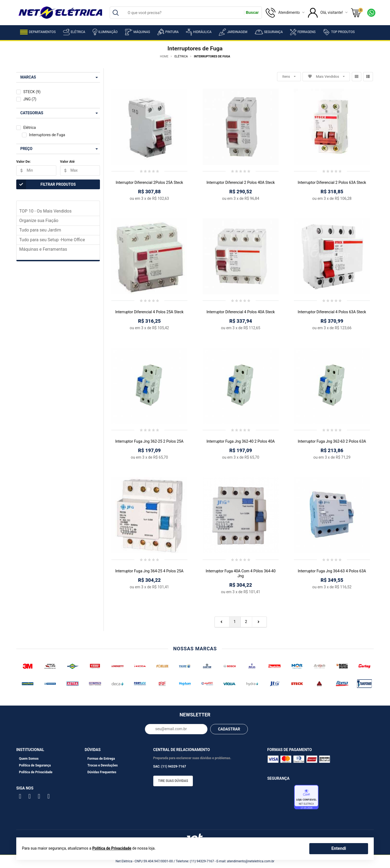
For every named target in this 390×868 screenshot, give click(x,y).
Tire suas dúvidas (173, 781)
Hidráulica (199, 32)
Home (164, 56)
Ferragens (303, 32)
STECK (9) (32, 92)
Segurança (269, 32)
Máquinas (138, 32)
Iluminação (105, 32)
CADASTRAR (229, 729)
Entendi (339, 848)
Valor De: (23, 161)
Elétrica (74, 32)
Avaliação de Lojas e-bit (280, 798)
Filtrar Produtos (46, 184)
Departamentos (38, 32)
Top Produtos (339, 32)
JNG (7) (30, 99)
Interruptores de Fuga (47, 135)
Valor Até (67, 161)
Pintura (168, 32)
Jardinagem (233, 32)
